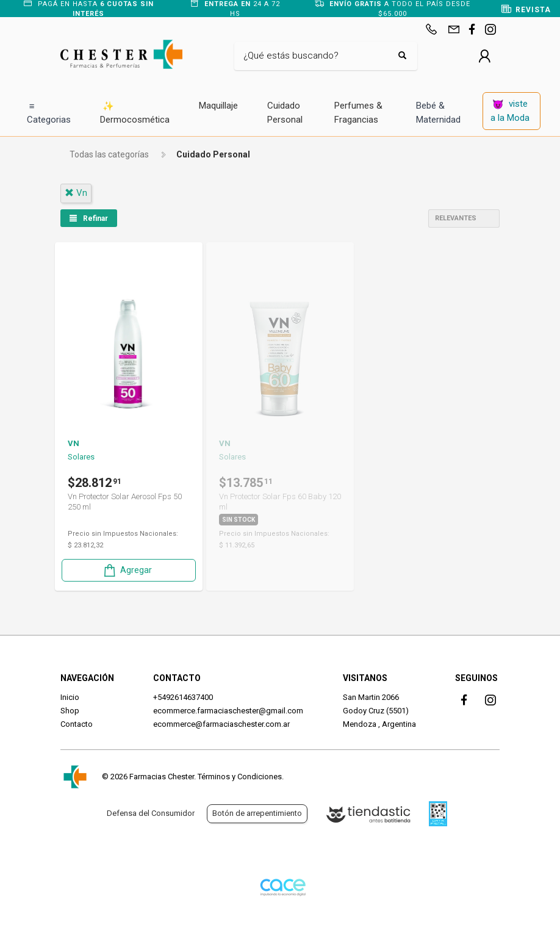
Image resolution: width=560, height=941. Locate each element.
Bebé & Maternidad (438, 113)
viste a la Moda (510, 111)
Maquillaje (218, 106)
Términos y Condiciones (240, 777)
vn (76, 193)
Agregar (127, 570)
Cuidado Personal (285, 113)
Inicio (70, 697)
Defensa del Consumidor (151, 813)
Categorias (49, 113)
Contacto (77, 724)
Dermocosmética (135, 113)
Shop (70, 711)
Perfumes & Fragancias (358, 113)
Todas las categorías (109, 154)
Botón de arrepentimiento (257, 813)
